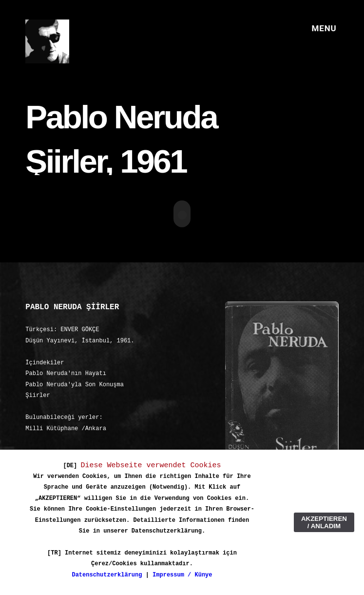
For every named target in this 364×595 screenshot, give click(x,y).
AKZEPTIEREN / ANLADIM (324, 522)
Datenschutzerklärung (107, 575)
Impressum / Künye (182, 575)
